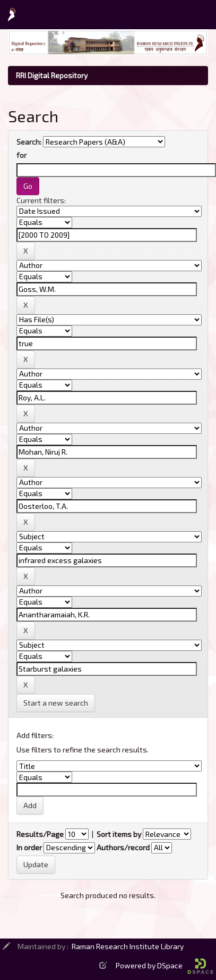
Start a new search (56, 703)
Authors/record (123, 847)
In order (29, 847)
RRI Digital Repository (52, 75)
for (21, 155)
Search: (29, 142)
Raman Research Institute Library (128, 946)
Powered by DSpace (165, 965)
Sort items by (119, 834)
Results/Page (40, 834)
